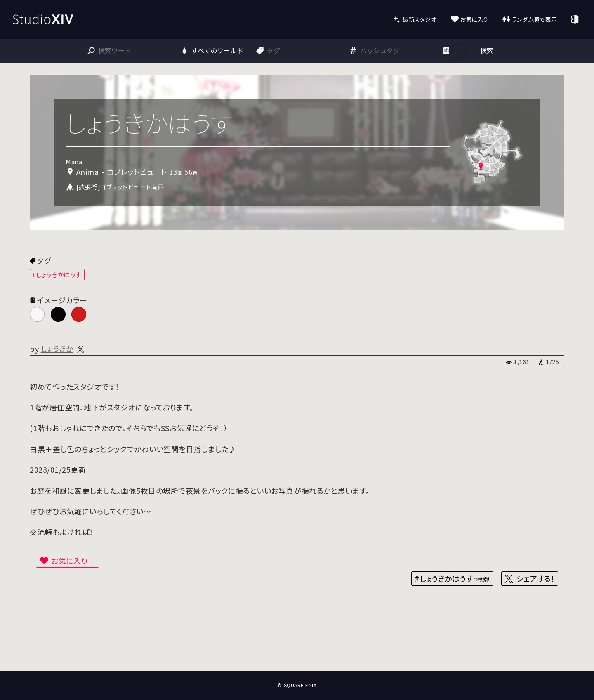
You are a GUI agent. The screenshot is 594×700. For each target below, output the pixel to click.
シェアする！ (536, 578)
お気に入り (474, 19)
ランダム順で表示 (534, 19)
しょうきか (57, 349)
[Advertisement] (297, 640)
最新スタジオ (419, 19)
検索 (487, 50)
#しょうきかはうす (57, 275)
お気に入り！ (73, 561)
